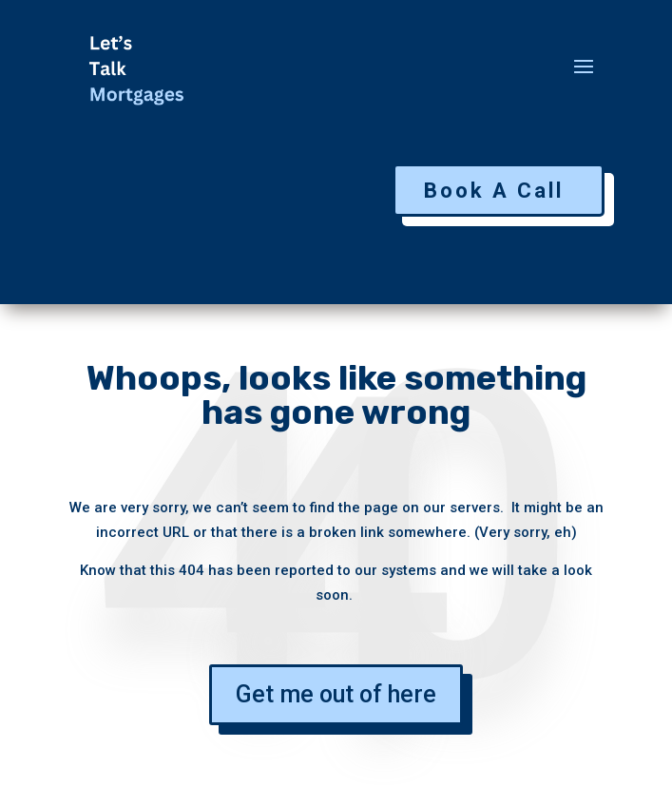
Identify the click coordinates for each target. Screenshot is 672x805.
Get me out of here (336, 694)
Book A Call (494, 191)
